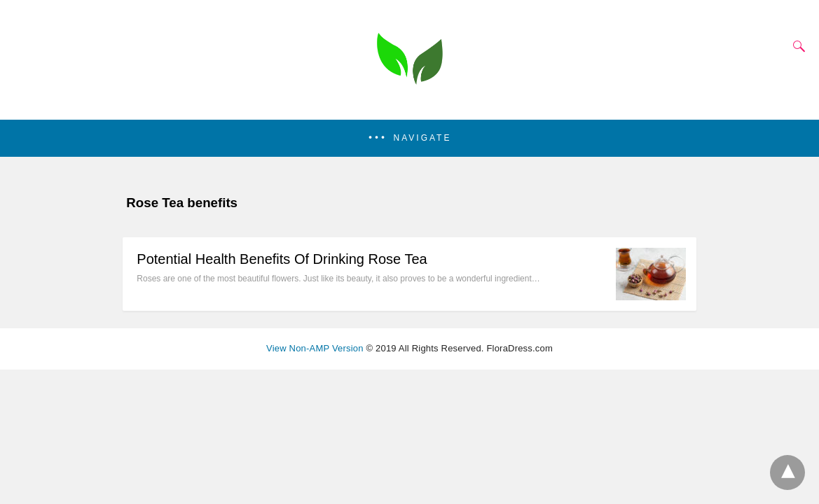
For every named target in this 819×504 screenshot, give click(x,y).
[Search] (796, 46)
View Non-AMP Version (315, 348)
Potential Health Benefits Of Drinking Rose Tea (282, 259)
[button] (409, 138)
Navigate (423, 138)
